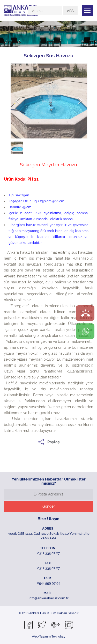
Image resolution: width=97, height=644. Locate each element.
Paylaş (53, 442)
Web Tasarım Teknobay (49, 637)
